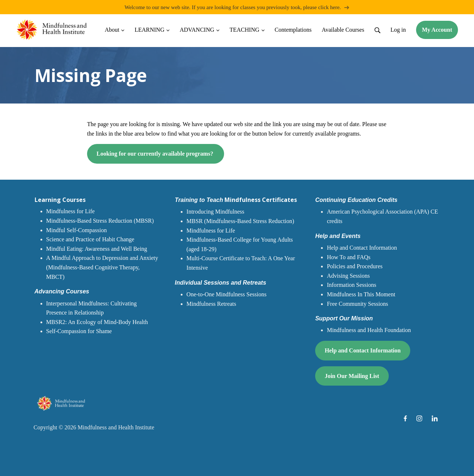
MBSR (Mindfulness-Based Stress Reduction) (240, 221)
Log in (398, 30)
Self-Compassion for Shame (79, 331)
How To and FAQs (349, 257)
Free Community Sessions (357, 304)
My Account (437, 30)
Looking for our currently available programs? (156, 154)
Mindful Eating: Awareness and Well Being (97, 249)
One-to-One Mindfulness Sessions (227, 294)
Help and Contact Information (362, 248)
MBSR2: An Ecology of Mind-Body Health (97, 322)
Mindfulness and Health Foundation (369, 330)
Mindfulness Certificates (236, 200)
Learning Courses (60, 200)
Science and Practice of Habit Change (90, 239)
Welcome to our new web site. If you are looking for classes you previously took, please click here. (237, 7)
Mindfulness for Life (70, 212)
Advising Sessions (348, 276)
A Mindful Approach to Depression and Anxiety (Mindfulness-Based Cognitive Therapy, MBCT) (102, 268)
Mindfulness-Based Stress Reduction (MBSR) (100, 221)
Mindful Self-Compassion (77, 230)
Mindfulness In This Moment (361, 294)
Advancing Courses (62, 291)
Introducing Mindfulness (216, 212)
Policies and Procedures (355, 266)
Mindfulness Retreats (211, 304)
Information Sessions (352, 285)
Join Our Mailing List (352, 376)
